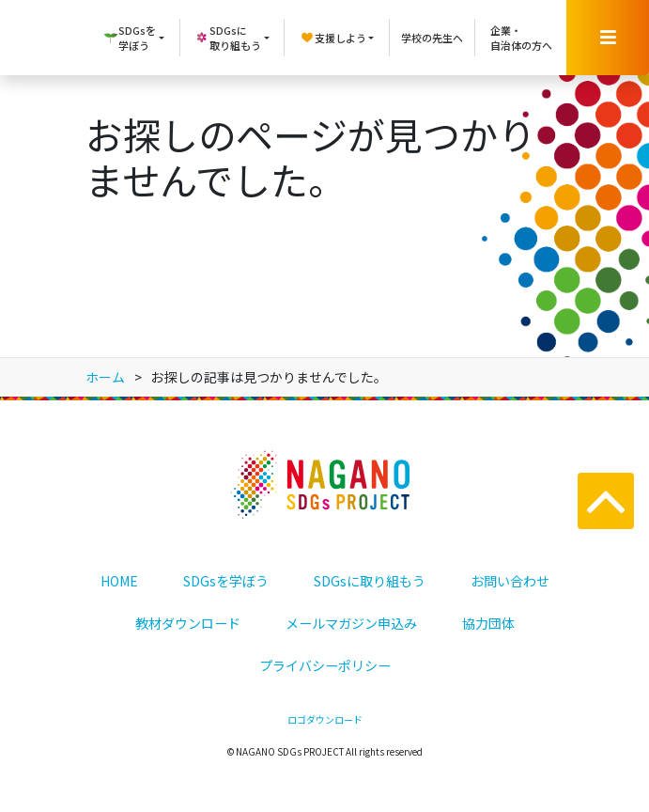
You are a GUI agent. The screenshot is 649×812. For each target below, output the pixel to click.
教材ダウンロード (188, 623)
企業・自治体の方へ (521, 38)
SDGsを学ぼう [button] (130, 38)
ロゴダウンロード (325, 719)
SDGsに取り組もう (370, 581)
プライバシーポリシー (325, 665)
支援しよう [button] (333, 38)
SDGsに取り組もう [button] (228, 38)
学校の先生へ (432, 38)
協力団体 (488, 623)
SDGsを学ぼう (226, 581)
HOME (119, 581)
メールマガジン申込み (351, 623)
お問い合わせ (510, 581)
